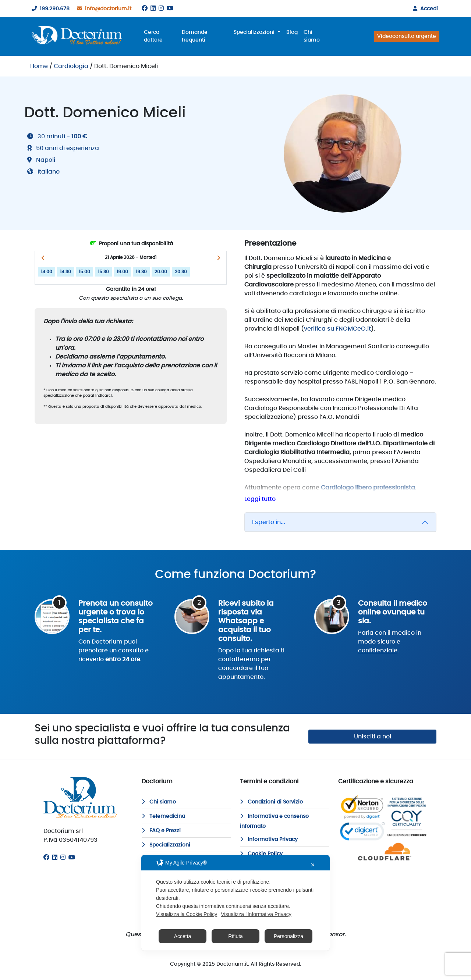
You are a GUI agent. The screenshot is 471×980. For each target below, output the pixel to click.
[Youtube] (170, 8)
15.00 (84, 272)
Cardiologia (71, 66)
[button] (43, 258)
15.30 (103, 272)
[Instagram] (161, 8)
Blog (292, 32)
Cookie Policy (261, 854)
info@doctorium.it (103, 9)
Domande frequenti (195, 36)
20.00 (161, 272)
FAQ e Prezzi (161, 831)
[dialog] (235, 903)
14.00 (47, 272)
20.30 (181, 272)
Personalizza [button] (288, 936)
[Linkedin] (153, 8)
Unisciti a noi (373, 737)
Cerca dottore (153, 36)
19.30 (141, 272)
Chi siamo (312, 36)
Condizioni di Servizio (271, 802)
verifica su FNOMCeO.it (337, 329)
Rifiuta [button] (235, 936)
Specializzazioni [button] (255, 32)
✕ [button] (313, 865)
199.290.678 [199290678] (49, 9)
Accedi (424, 9)
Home (39, 66)
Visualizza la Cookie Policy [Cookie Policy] (187, 914)
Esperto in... (269, 522)
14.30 (65, 272)
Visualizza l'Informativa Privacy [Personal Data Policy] (256, 914)
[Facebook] (145, 8)
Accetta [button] (183, 936)
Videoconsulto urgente (407, 36)
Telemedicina (163, 816)
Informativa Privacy (269, 840)
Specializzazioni (166, 845)
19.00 (122, 272)
